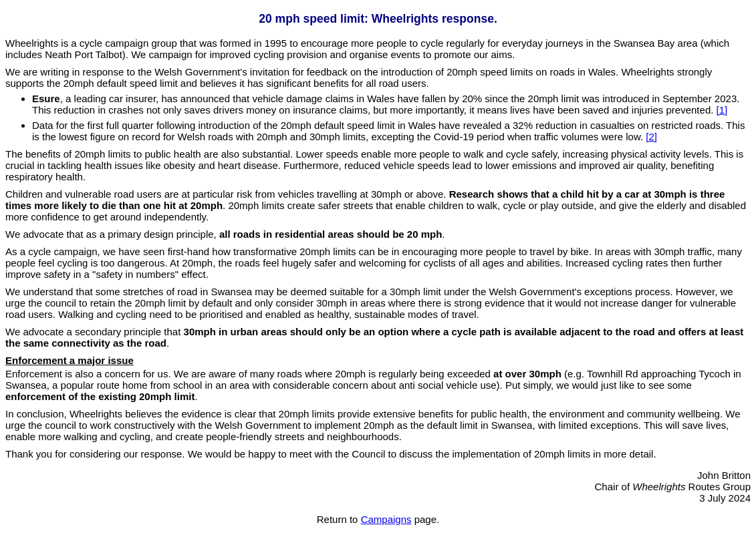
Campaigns (386, 519)
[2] (651, 137)
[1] (722, 110)
